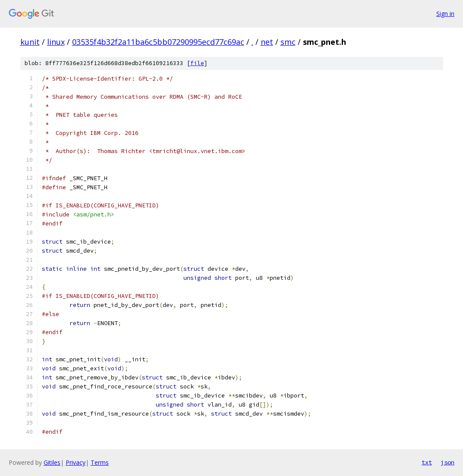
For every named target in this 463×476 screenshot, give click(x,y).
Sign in (445, 14)
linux (56, 42)
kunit (30, 42)
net (267, 42)
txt (427, 462)
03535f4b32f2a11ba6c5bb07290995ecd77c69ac (158, 42)
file (197, 63)
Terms (100, 462)
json (447, 462)
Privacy (76, 462)
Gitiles (52, 462)
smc (288, 42)
